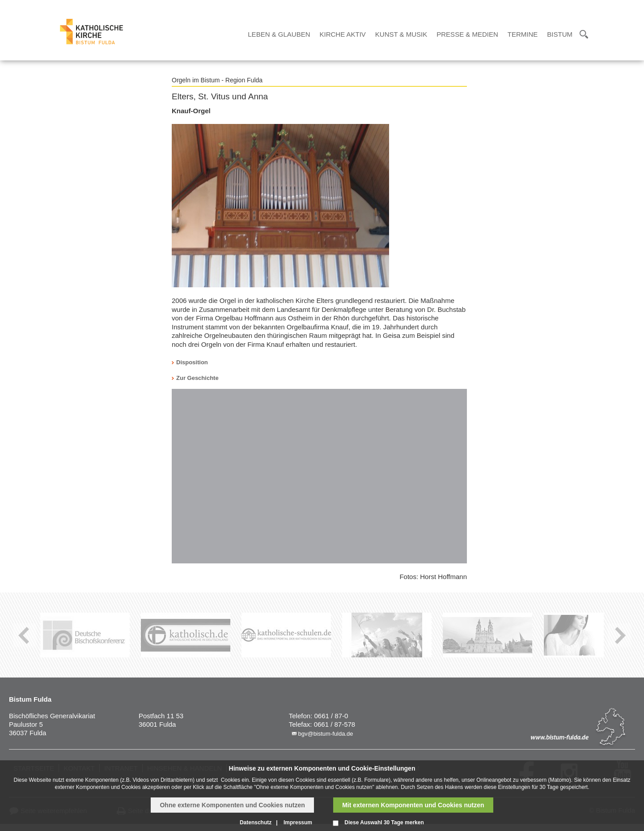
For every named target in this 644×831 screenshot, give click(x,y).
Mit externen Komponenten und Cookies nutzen (413, 805)
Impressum (298, 822)
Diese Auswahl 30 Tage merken (384, 822)
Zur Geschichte (197, 378)
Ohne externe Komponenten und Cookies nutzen (232, 805)
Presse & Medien (467, 34)
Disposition (192, 362)
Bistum (560, 34)
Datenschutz (256, 822)
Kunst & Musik (401, 34)
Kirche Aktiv (343, 34)
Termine (523, 34)
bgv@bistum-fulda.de (325, 734)
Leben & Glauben (279, 34)
